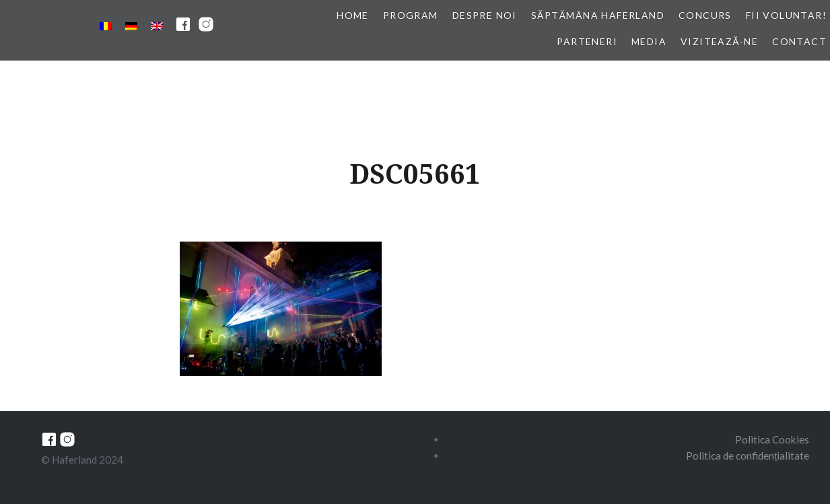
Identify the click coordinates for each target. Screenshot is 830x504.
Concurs (705, 15)
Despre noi (485, 15)
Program (411, 15)
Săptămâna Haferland (598, 15)
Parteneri (587, 41)
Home (353, 15)
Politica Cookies (772, 439)
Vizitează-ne (719, 41)
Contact (799, 41)
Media (649, 41)
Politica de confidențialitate (748, 456)
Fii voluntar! (786, 15)
